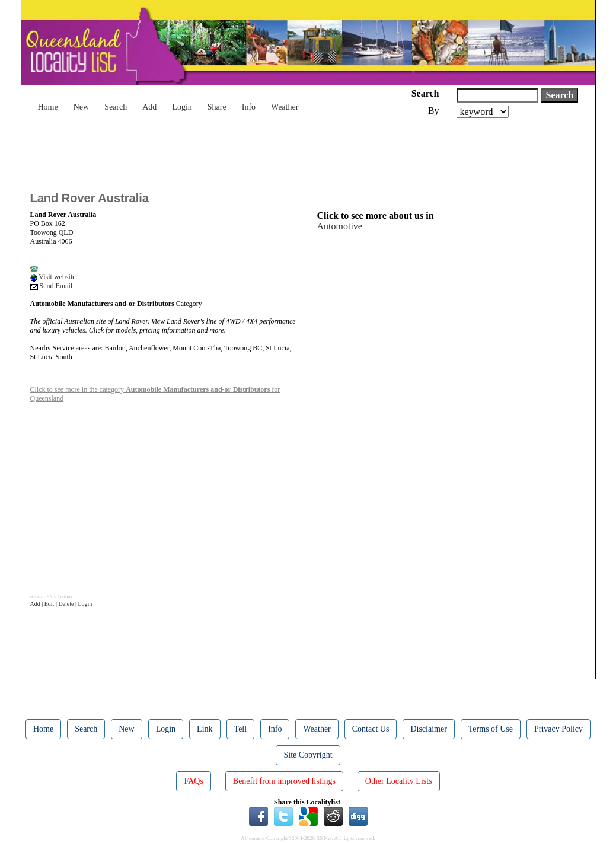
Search (116, 107)
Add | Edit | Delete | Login (61, 604)
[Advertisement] (246, 151)
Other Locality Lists (399, 781)
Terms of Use (491, 729)
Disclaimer (428, 729)
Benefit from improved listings (284, 781)
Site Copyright (308, 755)
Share (217, 107)
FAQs (193, 781)
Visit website (53, 277)
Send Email (52, 286)
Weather (285, 107)
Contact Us (371, 729)
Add (149, 107)
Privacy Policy (558, 729)
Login (182, 107)
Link (205, 729)
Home (48, 107)
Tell (241, 729)
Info (249, 107)
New (81, 107)
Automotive (340, 226)
